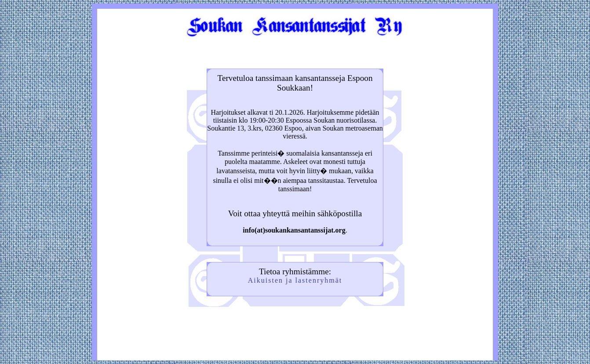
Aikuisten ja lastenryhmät (295, 280)
